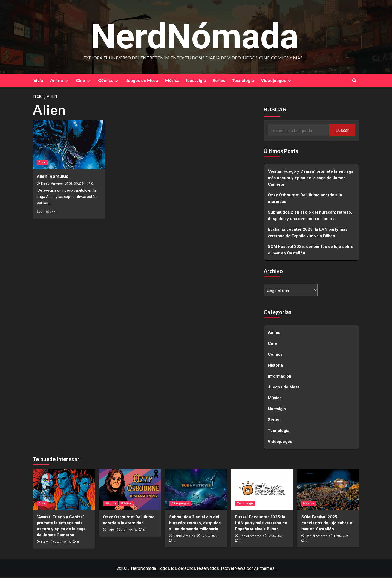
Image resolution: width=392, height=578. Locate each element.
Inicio (38, 81)
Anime (60, 81)
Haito (45, 543)
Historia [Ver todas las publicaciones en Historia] (110, 504)
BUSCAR (275, 111)
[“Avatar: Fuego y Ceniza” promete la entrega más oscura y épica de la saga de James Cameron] (64, 490)
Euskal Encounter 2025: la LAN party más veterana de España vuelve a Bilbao (308, 234)
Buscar (342, 131)
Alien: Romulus (53, 177)
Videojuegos (277, 81)
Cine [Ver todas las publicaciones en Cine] (42, 163)
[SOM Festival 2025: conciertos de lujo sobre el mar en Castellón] (328, 490)
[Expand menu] (66, 82)
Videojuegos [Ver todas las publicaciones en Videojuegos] (180, 504)
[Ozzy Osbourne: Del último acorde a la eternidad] (130, 490)
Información (280, 377)
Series (219, 81)
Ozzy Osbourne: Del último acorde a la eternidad (305, 199)
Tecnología (243, 81)
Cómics (109, 81)
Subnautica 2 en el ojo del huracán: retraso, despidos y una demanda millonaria (310, 217)
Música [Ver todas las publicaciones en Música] (126, 504)
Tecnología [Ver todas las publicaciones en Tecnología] (245, 504)
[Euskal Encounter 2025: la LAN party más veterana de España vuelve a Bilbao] (262, 490)
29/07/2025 (63, 543)
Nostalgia (196, 81)
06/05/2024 (77, 185)
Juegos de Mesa (142, 81)
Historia (275, 366)
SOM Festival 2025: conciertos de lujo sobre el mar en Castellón (311, 251)
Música (172, 81)
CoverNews (234, 569)
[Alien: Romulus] (69, 145)
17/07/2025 (209, 537)
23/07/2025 (129, 531)
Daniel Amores (52, 185)
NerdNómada (195, 35)
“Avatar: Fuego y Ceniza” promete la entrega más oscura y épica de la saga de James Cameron (311, 179)
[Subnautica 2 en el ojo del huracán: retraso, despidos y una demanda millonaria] (196, 490)
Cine (84, 81)
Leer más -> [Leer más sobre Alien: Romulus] (46, 212)
